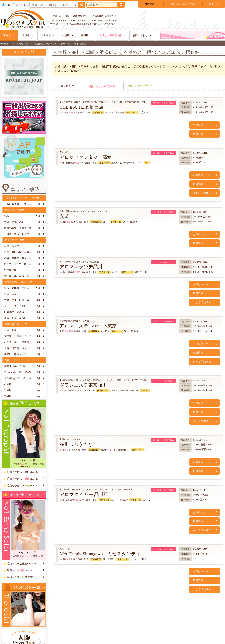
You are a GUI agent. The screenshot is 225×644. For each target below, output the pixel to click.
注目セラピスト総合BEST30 (23, 472)
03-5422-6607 (200, 381)
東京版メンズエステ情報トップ (15, 44)
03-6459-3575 (200, 549)
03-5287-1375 (200, 490)
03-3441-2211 (200, 153)
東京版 (7, 35)
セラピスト (20, 5)
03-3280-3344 (200, 262)
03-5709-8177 (200, 440)
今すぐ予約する (202, 193)
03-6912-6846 (200, 212)
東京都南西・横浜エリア (45, 44)
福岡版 (85, 35)
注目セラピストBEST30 (23, 479)
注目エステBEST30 (20, 570)
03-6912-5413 (200, 103)
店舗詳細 (198, 134)
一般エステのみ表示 (141, 86)
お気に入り (151, 4)
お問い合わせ (140, 35)
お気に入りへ (201, 125)
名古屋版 (46, 35)
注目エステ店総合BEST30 (21, 564)
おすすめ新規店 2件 (111, 35)
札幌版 (66, 35)
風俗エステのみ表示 (102, 86)
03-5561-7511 (200, 321)
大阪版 (26, 35)
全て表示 (68, 86)
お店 (6, 5)
